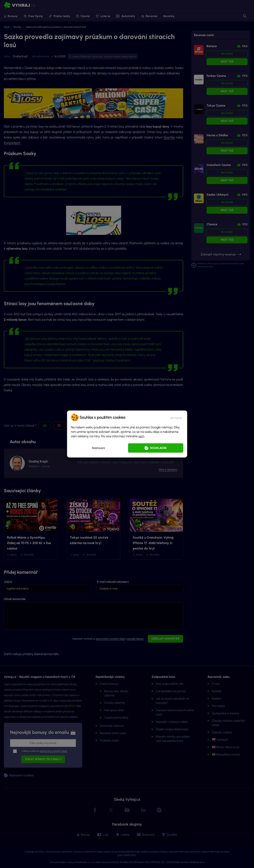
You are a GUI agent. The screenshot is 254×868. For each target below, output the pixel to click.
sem (141, 436)
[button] (176, 417)
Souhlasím (158, 448)
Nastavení (98, 448)
